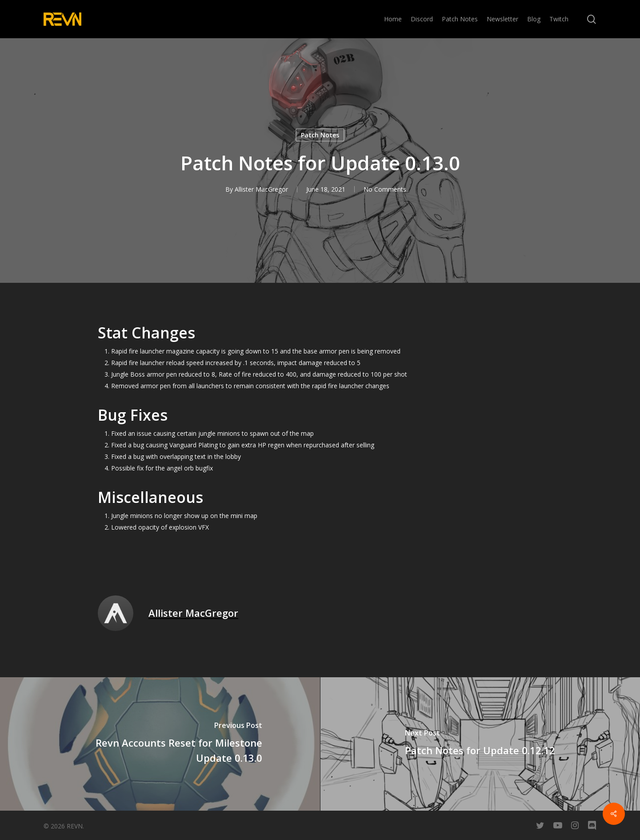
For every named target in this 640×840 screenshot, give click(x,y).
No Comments (385, 189)
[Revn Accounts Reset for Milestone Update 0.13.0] (160, 744)
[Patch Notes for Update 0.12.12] (480, 744)
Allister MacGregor (261, 189)
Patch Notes (320, 135)
